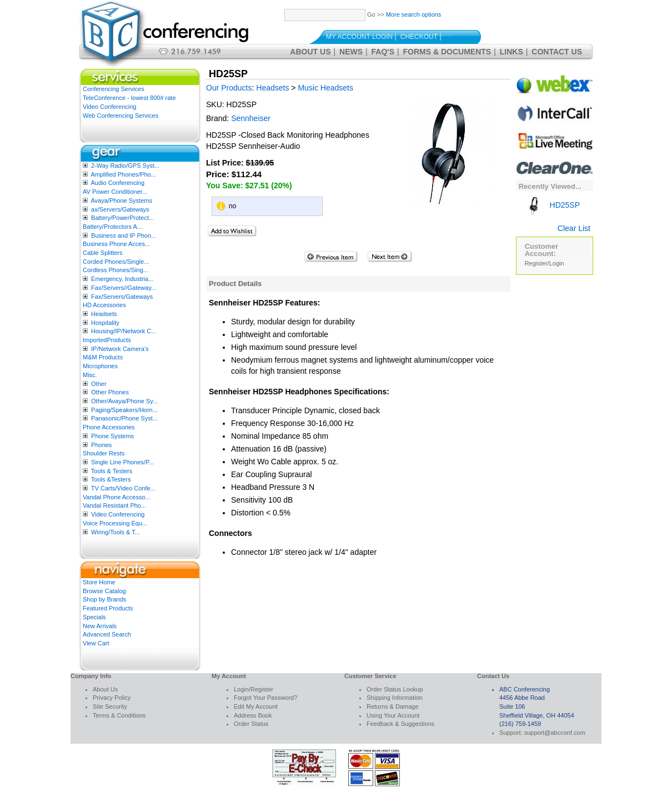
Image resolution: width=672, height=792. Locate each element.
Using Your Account (393, 715)
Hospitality (105, 323)
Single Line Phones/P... (122, 462)
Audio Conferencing (117, 183)
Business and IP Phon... (124, 235)
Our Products (229, 88)
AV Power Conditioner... (115, 192)
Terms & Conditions (119, 715)
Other (99, 384)
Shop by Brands (104, 599)
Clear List (574, 228)
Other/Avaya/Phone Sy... (124, 401)
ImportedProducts (107, 340)
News (351, 52)
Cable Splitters (103, 253)
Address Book (253, 715)
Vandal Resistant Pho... (114, 505)
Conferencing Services (114, 89)
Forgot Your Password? (265, 698)
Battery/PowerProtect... (122, 218)
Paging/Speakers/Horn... (124, 410)
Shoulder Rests (104, 453)
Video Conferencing (109, 107)
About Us (310, 52)
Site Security (110, 706)
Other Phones (110, 392)
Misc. (90, 375)
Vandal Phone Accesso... (117, 497)
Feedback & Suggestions (400, 724)
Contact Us (557, 52)
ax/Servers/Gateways (120, 209)
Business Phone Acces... (116, 244)
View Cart (96, 643)
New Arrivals (100, 626)
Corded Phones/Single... (116, 262)
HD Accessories (104, 305)
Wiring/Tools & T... (116, 532)
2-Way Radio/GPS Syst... (125, 166)
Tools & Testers (112, 471)
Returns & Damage (393, 706)
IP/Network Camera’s (120, 349)
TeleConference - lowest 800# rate (129, 98)
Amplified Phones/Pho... (123, 174)
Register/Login (545, 263)
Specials (94, 617)
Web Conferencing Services (121, 116)
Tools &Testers (111, 479)
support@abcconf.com (555, 733)
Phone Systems (112, 436)
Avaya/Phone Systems (121, 200)
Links (511, 52)
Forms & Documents (447, 52)
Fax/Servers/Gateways (122, 297)
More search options (414, 14)
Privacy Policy (112, 698)
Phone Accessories (109, 427)
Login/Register (254, 689)
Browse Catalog (104, 591)
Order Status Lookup (395, 689)
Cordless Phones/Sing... (116, 270)
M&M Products (103, 357)
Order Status (251, 724)
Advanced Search (107, 634)
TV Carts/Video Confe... (123, 488)
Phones (101, 445)
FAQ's (383, 52)
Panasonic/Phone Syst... (124, 418)
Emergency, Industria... (122, 279)
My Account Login (359, 37)
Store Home (99, 582)
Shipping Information (395, 698)
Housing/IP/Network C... (124, 331)
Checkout (419, 37)
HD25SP (552, 205)
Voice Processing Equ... (115, 523)
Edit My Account (256, 706)
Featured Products (108, 608)
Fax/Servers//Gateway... (124, 288)
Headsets (104, 314)
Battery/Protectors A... (112, 227)
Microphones (100, 366)
